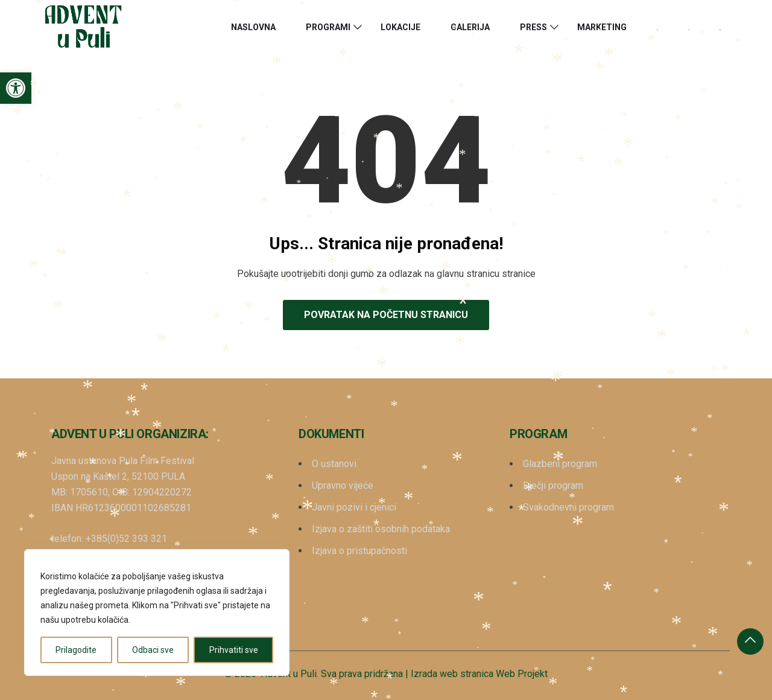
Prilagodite (76, 650)
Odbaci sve (153, 650)
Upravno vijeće (343, 485)
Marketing (602, 27)
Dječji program (553, 485)
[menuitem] (657, 27)
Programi (328, 27)
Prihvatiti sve (234, 650)
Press (533, 27)
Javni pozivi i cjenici (354, 507)
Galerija (470, 27)
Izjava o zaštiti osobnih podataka (381, 529)
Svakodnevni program (568, 507)
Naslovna (253, 27)
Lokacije (400, 27)
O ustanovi (334, 464)
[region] (157, 612)
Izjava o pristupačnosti (359, 551)
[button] (16, 88)
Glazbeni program (560, 464)
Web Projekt (522, 674)
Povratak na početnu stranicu (386, 315)
